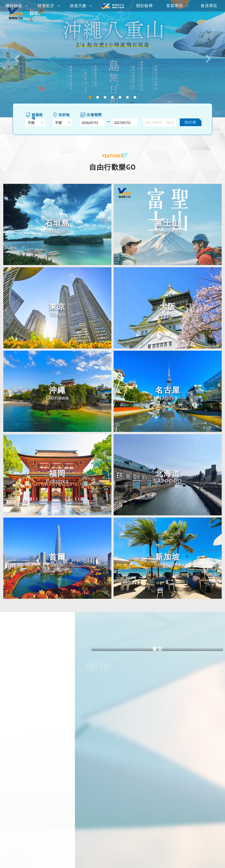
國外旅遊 (14, 6)
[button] (17, 59)
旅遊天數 (78, 6)
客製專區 (175, 6)
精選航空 (46, 6)
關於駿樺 (145, 6)
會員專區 (209, 6)
